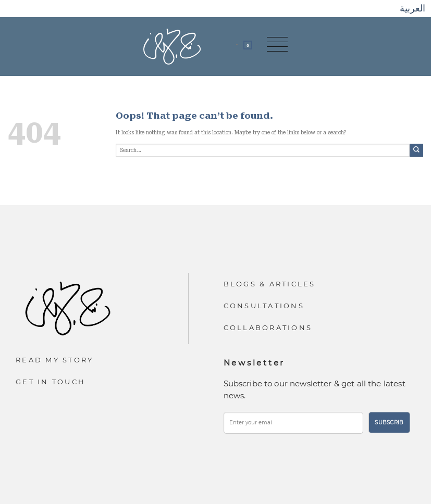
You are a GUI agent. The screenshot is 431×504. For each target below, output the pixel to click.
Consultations (264, 306)
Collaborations (268, 327)
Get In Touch (51, 382)
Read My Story (54, 360)
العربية (412, 8)
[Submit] (416, 150)
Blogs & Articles (270, 284)
